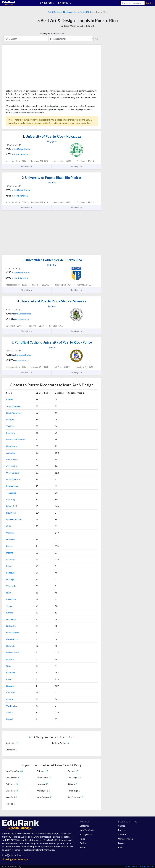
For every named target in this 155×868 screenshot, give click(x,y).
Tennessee (11, 493)
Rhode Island (12, 459)
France (121, 843)
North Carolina (13, 413)
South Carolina (13, 406)
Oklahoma (11, 599)
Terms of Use (131, 866)
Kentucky (11, 499)
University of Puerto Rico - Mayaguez (52, 136)
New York (11, 513)
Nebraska (11, 626)
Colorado (11, 646)
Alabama (10, 453)
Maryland (11, 433)
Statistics (27, 166)
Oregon (10, 699)
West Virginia (13, 473)
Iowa (9, 593)
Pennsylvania (12, 486)
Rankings (76, 166)
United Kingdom (126, 839)
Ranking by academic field (52, 33)
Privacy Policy (146, 866)
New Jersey (12, 446)
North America (70, 12)
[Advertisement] (26, 68)
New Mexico (12, 639)
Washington (12, 706)
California (11, 692)
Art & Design (54, 12)
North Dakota (13, 653)
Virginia (10, 426)
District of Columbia (16, 439)
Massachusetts (13, 479)
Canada (122, 826)
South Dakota (13, 633)
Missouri (10, 573)
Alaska (9, 712)
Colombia (123, 834)
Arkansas (11, 559)
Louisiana (11, 539)
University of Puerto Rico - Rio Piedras (52, 178)
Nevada (10, 686)
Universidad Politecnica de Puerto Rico (52, 260)
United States (87, 12)
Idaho (9, 679)
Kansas (10, 613)
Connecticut (12, 466)
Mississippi (12, 506)
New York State (87, 830)
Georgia (10, 419)
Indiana (10, 553)
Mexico (122, 830)
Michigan (11, 579)
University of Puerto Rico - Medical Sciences (52, 301)
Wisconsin (11, 586)
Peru (120, 847)
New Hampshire (14, 519)
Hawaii (10, 719)
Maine (9, 546)
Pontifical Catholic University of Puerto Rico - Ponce (52, 342)
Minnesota (11, 619)
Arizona (10, 659)
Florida (10, 399)
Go (97, 39)
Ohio (9, 526)
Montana (11, 673)
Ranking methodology (15, 859)
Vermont (10, 533)
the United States (22, 149)
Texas (9, 606)
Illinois (9, 566)
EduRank (90, 26)
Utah (9, 666)
